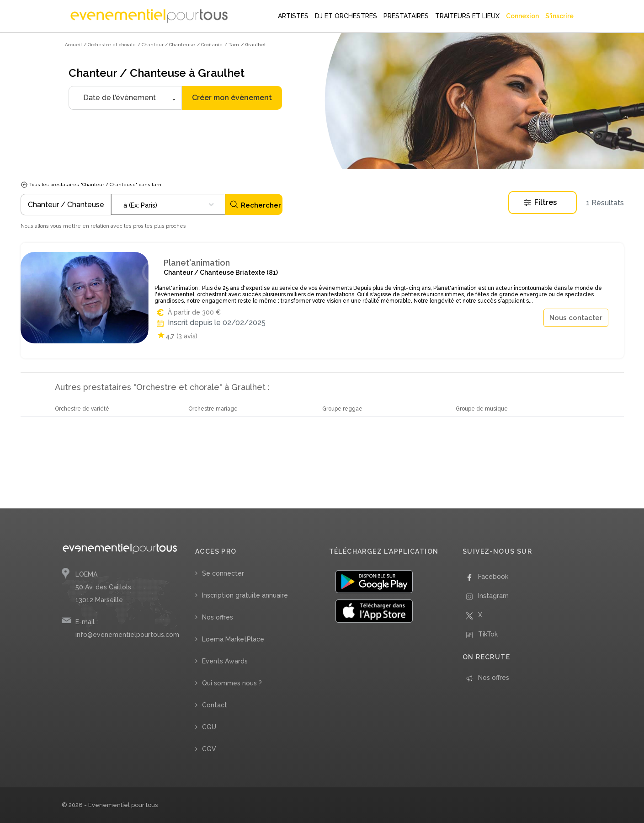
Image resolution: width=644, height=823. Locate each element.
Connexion (522, 16)
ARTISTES (293, 16)
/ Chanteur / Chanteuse (166, 45)
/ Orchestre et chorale (110, 45)
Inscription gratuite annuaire (245, 595)
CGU (209, 727)
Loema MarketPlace (233, 639)
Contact (215, 705)
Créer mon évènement (232, 98)
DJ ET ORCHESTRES (346, 16)
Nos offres (218, 617)
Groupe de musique (482, 409)
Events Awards (225, 661)
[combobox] (168, 204)
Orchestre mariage (213, 409)
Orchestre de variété (82, 409)
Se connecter (223, 573)
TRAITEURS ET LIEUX (467, 16)
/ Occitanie (210, 45)
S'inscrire (559, 16)
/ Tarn (232, 45)
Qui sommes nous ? (232, 683)
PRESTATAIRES (406, 16)
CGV (209, 749)
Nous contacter (576, 318)
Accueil (73, 45)
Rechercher (255, 205)
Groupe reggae (342, 409)
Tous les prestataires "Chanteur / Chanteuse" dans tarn (91, 184)
